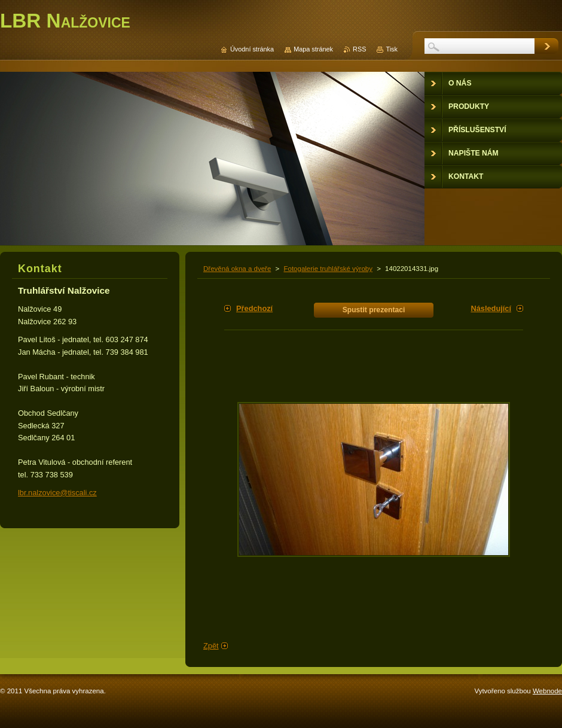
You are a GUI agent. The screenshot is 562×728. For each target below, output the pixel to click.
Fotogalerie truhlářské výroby (328, 269)
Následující (491, 308)
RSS (359, 49)
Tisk (392, 49)
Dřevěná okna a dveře (237, 269)
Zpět (211, 646)
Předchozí (254, 308)
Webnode (547, 691)
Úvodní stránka (252, 49)
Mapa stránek (313, 49)
